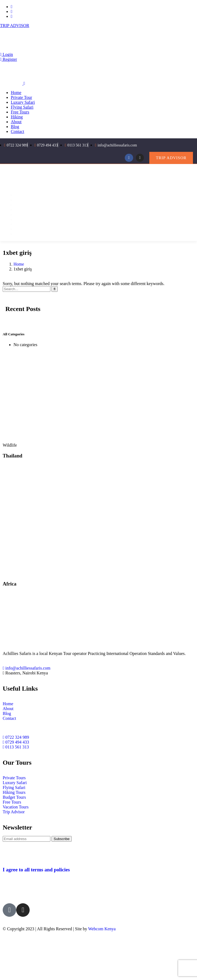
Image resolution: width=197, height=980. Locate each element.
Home (19, 264)
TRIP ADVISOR (15, 26)
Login (6, 54)
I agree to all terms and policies (36, 870)
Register (8, 59)
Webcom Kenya (102, 929)
